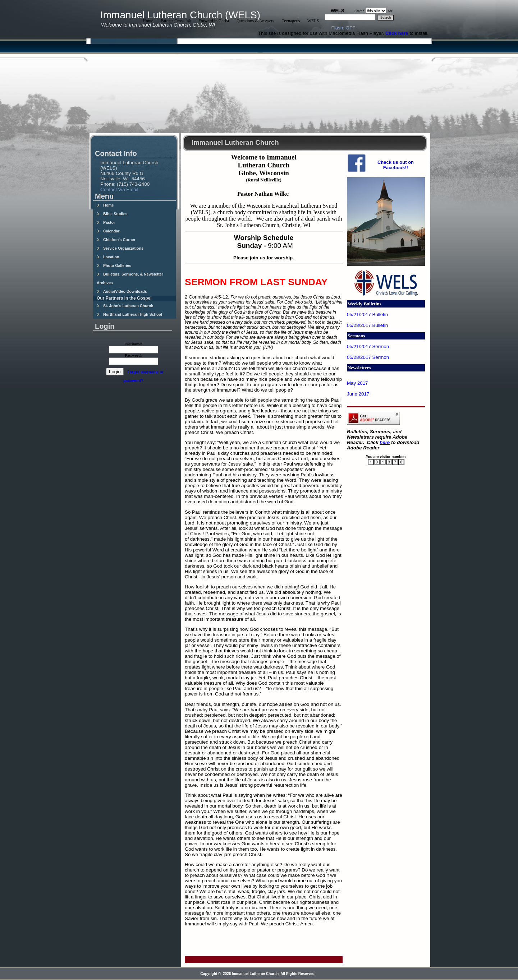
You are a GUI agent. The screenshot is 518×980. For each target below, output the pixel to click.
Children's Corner (116, 240)
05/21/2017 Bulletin (367, 315)
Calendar (108, 231)
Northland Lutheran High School (129, 314)
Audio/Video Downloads (122, 291)
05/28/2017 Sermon (368, 357)
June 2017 (358, 394)
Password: (133, 355)
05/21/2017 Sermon (368, 346)
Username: (133, 344)
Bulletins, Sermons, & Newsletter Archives (130, 278)
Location (108, 257)
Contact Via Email (119, 189)
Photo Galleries (114, 265)
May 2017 (357, 383)
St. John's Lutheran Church (125, 306)
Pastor (106, 222)
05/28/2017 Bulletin (367, 325)
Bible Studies (112, 214)
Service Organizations (120, 248)
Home (105, 205)
